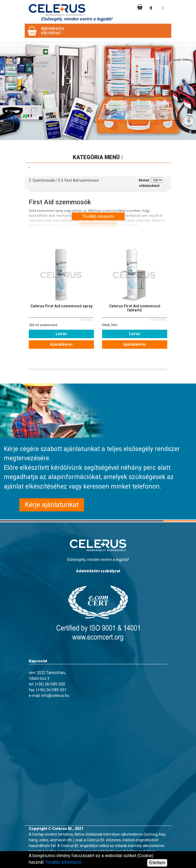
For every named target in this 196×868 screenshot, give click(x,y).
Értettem (157, 863)
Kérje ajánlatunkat (52, 505)
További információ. (64, 862)
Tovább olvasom (98, 216)
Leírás (61, 334)
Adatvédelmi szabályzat (98, 571)
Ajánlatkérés (61, 344)
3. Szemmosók (42, 180)
